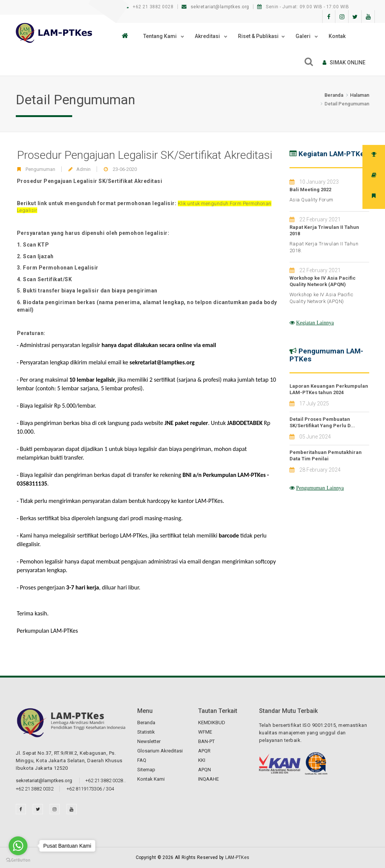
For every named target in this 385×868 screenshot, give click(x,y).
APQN (205, 770)
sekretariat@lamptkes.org (216, 7)
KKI (202, 760)
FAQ (142, 760)
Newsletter (149, 741)
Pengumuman (40, 169)
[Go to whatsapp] (18, 846)
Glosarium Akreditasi (160, 751)
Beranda (334, 95)
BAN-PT (206, 741)
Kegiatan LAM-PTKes (333, 154)
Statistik (146, 732)
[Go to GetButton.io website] (18, 860)
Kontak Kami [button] (151, 779)
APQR (204, 751)
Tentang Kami (161, 36)
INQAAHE (208, 779)
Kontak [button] (337, 36)
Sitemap (146, 770)
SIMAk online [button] (344, 62)
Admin (83, 169)
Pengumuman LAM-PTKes (326, 355)
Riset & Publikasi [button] (258, 36)
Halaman (360, 95)
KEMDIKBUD (212, 723)
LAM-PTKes (237, 857)
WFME (205, 732)
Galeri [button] (304, 36)
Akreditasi (208, 36)
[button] (127, 36)
